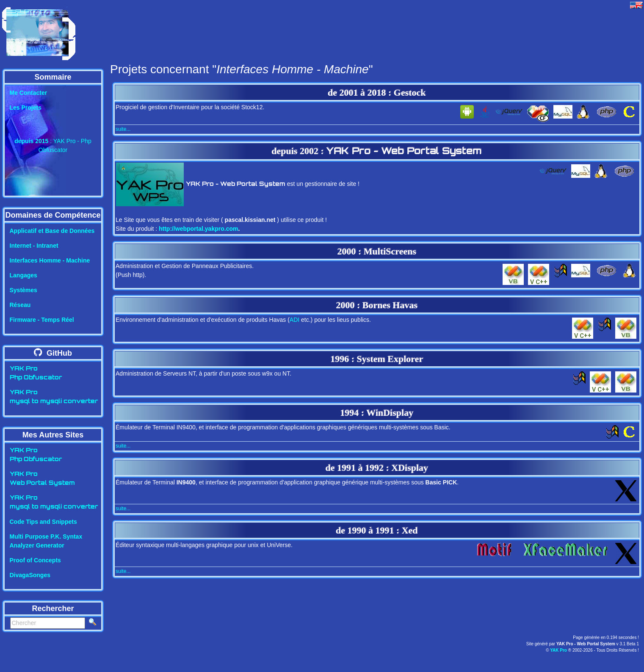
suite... (123, 129)
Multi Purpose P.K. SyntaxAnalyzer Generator (46, 541)
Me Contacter (29, 93)
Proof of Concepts (35, 560)
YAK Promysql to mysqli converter (54, 397)
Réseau (20, 305)
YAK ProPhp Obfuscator (36, 373)
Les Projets (26, 108)
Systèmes (23, 290)
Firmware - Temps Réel (42, 320)
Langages (23, 275)
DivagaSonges (30, 575)
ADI (294, 320)
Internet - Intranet (34, 246)
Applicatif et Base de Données (52, 231)
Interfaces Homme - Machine (50, 260)
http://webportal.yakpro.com (198, 229)
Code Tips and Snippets (43, 522)
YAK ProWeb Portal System (42, 479)
